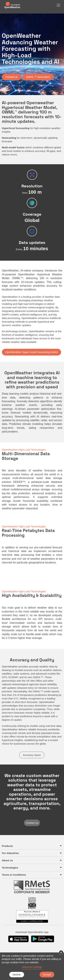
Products (7, 846)
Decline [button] (17, 975)
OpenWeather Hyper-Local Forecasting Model (32, 352)
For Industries (10, 853)
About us (7, 860)
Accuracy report (32, 755)
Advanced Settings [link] (32, 967)
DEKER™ (19, 482)
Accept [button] (47, 975)
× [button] (61, 952)
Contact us (12, 77)
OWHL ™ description (38, 77)
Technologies (10, 868)
